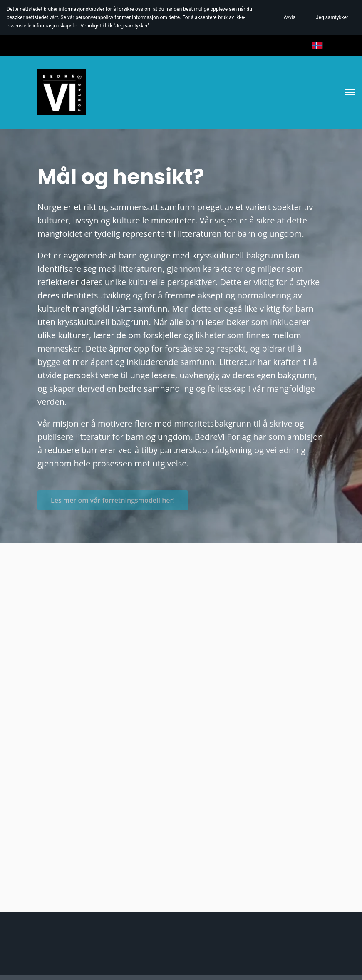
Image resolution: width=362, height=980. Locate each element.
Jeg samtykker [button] (332, 17)
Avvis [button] (290, 17)
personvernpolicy (94, 17)
